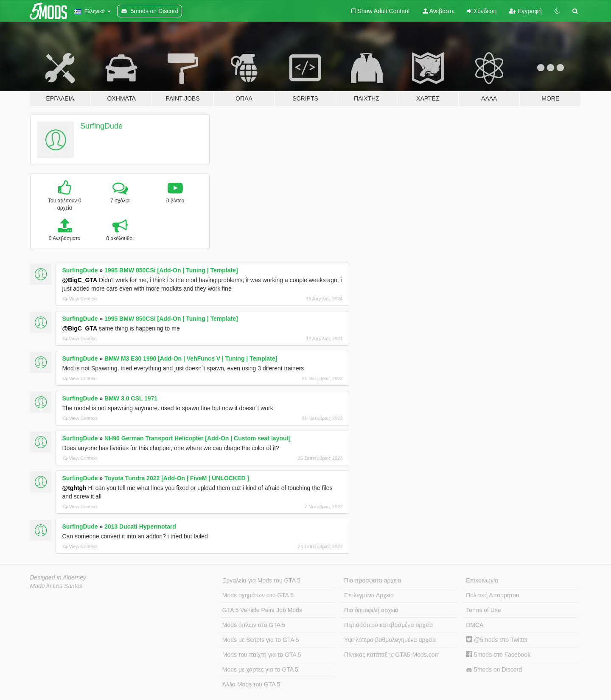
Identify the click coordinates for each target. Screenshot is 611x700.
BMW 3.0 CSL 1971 (131, 398)
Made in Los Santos (56, 586)
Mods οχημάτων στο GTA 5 (258, 595)
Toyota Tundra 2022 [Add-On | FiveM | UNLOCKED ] (177, 478)
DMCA (475, 625)
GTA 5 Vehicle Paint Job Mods (262, 610)
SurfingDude (101, 126)
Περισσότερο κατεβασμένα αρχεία (388, 625)
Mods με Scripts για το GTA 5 (261, 640)
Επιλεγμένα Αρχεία (369, 595)
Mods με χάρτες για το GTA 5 (260, 669)
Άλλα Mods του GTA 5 (251, 684)
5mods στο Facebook (498, 655)
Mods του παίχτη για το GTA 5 (262, 655)
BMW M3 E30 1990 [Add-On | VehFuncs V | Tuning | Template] (191, 358)
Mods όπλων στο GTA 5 (254, 625)
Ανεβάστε (439, 11)
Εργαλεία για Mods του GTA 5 (261, 580)
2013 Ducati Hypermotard (140, 526)
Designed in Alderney (58, 577)
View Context (80, 299)
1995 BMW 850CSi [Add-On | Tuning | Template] (171, 270)
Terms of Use (483, 610)
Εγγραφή (525, 11)
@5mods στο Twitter (497, 640)
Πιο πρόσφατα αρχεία (373, 580)
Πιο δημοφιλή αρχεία (371, 610)
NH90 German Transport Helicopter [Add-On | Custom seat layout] (198, 438)
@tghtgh (74, 488)
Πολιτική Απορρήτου (492, 595)
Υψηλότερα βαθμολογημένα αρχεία (390, 640)
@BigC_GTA (80, 280)
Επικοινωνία (482, 580)
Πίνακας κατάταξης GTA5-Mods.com (392, 655)
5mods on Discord (494, 670)
